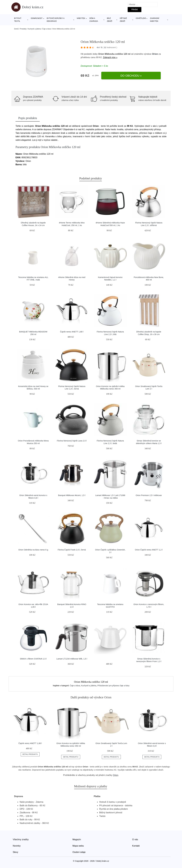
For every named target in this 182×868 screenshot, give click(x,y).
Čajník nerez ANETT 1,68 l (72, 332)
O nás (135, 839)
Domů (16, 29)
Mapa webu (78, 846)
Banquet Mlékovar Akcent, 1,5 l (72, 495)
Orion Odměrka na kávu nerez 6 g (33, 550)
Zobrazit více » (110, 57)
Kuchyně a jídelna (34, 29)
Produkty (23, 29)
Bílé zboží (110, 20)
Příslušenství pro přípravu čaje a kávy (113, 686)
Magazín (77, 839)
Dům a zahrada (94, 20)
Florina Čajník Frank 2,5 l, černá (72, 550)
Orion (155, 54)
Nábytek (81, 18)
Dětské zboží (123, 20)
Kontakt (136, 846)
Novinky (17, 846)
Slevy (15, 852)
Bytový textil (18, 20)
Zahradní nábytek (155, 20)
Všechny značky (21, 839)
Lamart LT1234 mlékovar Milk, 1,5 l (72, 659)
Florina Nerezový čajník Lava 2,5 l (72, 441)
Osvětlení (141, 18)
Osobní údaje (79, 852)
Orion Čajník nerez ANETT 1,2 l (149, 550)
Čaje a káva (47, 29)
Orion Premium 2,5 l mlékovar (149, 495)
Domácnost (37, 18)
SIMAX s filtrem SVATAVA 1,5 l (33, 659)
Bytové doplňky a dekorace (56, 20)
